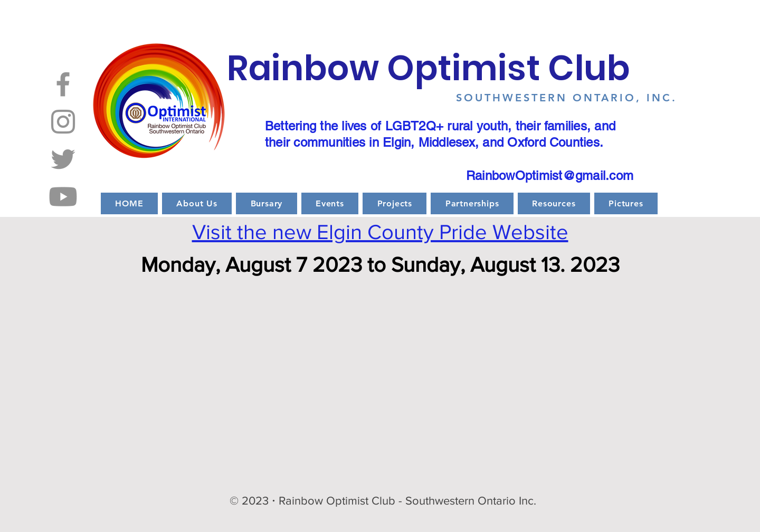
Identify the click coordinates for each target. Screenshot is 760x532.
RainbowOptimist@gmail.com (550, 175)
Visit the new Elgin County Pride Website (380, 232)
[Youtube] (63, 197)
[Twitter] (63, 159)
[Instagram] (63, 122)
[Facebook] (63, 84)
